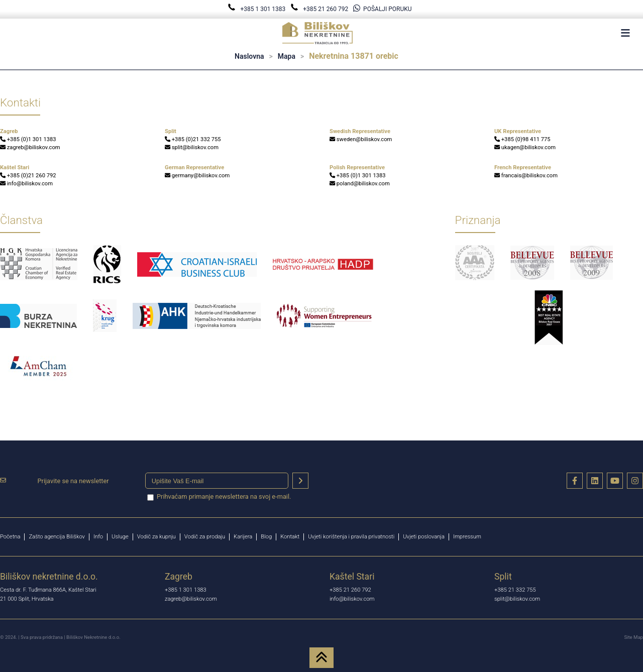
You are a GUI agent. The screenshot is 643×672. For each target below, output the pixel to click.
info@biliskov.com (26, 184)
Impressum (467, 537)
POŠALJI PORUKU (382, 9)
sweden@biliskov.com (361, 139)
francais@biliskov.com (526, 176)
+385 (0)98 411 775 (522, 139)
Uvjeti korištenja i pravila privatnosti (351, 537)
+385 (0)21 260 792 (28, 176)
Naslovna (249, 56)
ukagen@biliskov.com (525, 147)
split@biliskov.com (192, 147)
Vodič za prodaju (205, 537)
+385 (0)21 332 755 (193, 139)
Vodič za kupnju (156, 537)
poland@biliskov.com (360, 184)
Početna (10, 537)
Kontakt (290, 537)
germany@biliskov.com (197, 176)
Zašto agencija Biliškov (57, 537)
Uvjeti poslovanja (424, 537)
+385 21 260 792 (320, 9)
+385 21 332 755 (515, 590)
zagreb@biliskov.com (30, 147)
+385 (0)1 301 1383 (28, 139)
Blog (266, 537)
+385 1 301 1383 (257, 9)
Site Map (633, 637)
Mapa (287, 56)
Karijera (243, 537)
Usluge (120, 537)
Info (98, 537)
